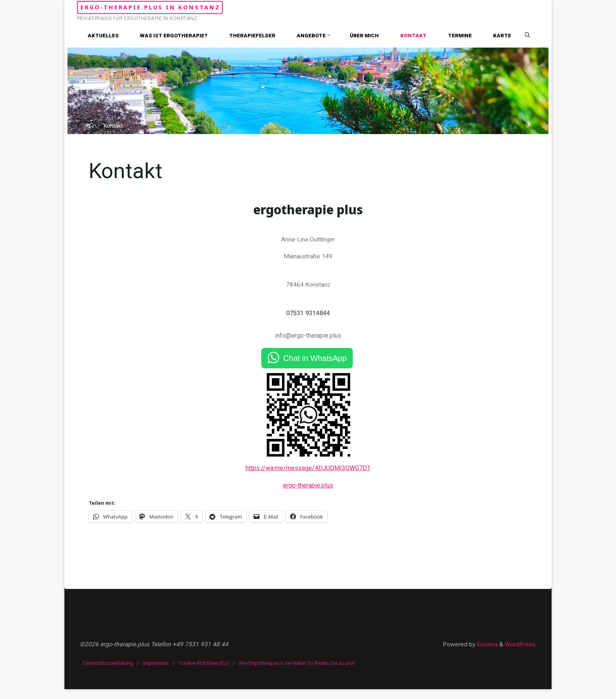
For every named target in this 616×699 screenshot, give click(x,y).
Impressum (157, 673)
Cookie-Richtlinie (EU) (204, 673)
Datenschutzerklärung (108, 673)
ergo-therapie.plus (308, 491)
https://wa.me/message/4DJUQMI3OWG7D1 (308, 474)
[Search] (530, 35)
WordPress (519, 654)
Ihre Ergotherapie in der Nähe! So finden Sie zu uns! (297, 673)
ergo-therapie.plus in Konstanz (180, 7)
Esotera (485, 654)
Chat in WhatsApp (315, 364)
